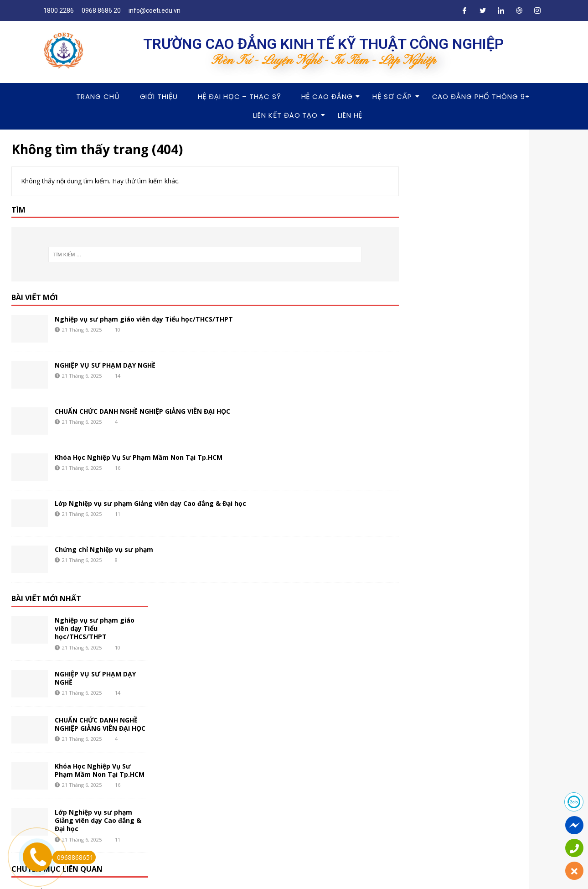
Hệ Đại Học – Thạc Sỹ (240, 96)
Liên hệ (350, 115)
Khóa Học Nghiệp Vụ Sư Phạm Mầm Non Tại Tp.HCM (139, 457)
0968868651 (73, 857)
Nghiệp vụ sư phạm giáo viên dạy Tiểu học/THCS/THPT (144, 319)
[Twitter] (483, 10)
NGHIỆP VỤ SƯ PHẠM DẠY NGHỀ (105, 365)
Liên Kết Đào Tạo (288, 115)
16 (118, 468)
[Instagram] (537, 10)
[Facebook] (464, 10)
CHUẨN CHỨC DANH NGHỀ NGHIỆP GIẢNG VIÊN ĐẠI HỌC (142, 411)
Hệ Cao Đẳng (330, 96)
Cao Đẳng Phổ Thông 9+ (481, 96)
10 (118, 330)
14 (118, 376)
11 (118, 514)
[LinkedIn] (501, 10)
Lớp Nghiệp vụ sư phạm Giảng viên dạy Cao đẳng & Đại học (150, 503)
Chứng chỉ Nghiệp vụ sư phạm (104, 549)
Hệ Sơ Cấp (395, 96)
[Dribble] (519, 10)
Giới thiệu (159, 96)
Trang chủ (98, 96)
